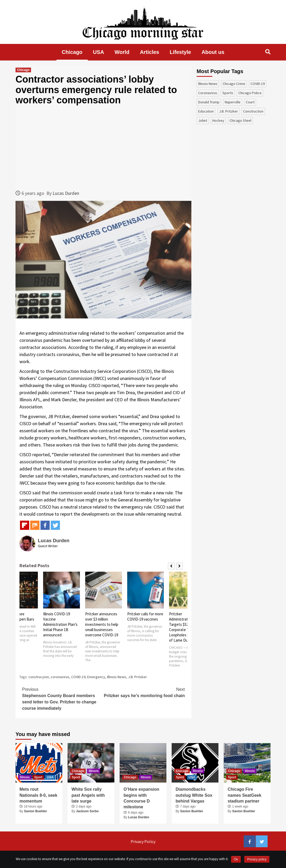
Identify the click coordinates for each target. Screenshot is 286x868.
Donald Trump (209, 102)
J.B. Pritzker (137, 677)
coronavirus (60, 677)
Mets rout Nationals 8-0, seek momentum (38, 795)
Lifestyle (180, 52)
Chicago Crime (234, 84)
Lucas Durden (66, 193)
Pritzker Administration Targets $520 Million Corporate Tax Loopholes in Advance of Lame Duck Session (187, 627)
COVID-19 (78, 677)
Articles (149, 52)
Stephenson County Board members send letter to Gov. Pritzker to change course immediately (63, 698)
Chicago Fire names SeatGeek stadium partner (244, 795)
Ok (236, 859)
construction (253, 111)
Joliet (203, 120)
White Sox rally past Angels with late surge (88, 795)
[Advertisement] (103, 148)
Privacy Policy (143, 841)
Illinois (25, 777)
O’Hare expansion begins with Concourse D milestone (141, 798)
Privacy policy (257, 859)
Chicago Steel (240, 120)
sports (228, 93)
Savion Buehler (35, 811)
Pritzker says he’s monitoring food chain (144, 692)
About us (213, 52)
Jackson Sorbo (87, 811)
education (206, 111)
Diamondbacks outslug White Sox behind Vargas (194, 795)
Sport (38, 777)
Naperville (233, 102)
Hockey (218, 120)
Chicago (72, 52)
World (122, 52)
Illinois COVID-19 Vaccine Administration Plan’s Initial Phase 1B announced (60, 624)
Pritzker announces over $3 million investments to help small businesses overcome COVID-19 (102, 624)
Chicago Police (250, 93)
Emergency (96, 677)
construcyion (39, 677)
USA (99, 52)
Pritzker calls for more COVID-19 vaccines (145, 616)
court (250, 102)
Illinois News (117, 677)
